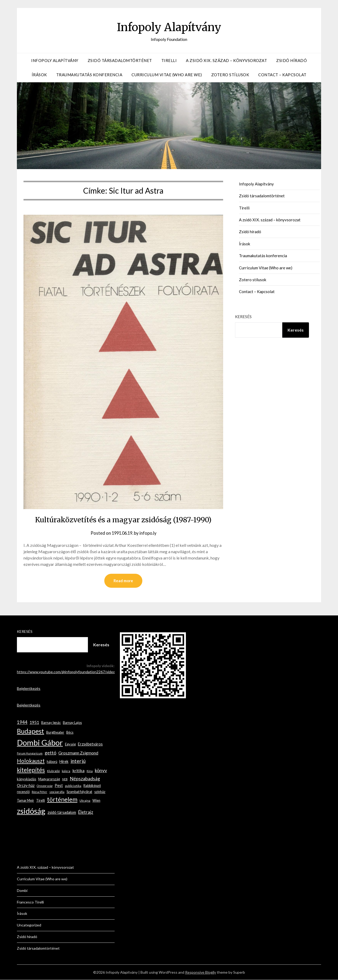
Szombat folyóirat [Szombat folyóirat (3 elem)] (79, 792)
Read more (123, 581)
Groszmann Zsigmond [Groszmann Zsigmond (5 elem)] (78, 753)
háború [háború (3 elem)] (52, 762)
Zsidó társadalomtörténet (120, 60)
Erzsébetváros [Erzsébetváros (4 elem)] (90, 744)
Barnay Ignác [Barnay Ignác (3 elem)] (51, 723)
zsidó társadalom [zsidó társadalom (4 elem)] (62, 813)
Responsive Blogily (201, 972)
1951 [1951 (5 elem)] (34, 722)
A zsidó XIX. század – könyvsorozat (226, 60)
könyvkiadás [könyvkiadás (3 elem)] (27, 779)
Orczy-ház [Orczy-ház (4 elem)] (26, 786)
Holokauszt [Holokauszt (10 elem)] (31, 761)
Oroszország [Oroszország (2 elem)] (45, 786)
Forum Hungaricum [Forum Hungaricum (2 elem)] (30, 754)
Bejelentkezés (29, 689)
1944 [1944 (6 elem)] (22, 722)
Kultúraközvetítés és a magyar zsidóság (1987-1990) (123, 519)
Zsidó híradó (292, 60)
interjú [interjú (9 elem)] (78, 761)
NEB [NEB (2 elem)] (65, 779)
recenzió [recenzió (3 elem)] (23, 792)
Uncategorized (29, 925)
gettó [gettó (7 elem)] (50, 753)
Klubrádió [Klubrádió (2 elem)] (53, 771)
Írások (39, 75)
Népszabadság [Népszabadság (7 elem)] (85, 779)
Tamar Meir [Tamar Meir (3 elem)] (25, 801)
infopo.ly (149, 533)
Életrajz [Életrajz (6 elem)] (86, 812)
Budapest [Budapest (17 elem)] (30, 731)
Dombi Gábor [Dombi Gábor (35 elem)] (40, 743)
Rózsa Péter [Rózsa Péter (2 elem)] (39, 792)
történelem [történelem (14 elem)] (62, 800)
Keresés (243, 317)
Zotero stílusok (230, 75)
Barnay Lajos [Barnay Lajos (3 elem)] (72, 723)
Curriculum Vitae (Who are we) (167, 75)
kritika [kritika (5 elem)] (78, 771)
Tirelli (169, 60)
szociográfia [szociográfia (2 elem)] (57, 792)
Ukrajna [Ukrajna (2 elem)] (85, 801)
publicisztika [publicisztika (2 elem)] (73, 786)
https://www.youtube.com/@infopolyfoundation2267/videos (67, 672)
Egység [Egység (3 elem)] (70, 744)
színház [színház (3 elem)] (100, 792)
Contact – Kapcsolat (282, 75)
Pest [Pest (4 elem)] (59, 786)
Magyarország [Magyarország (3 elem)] (49, 779)
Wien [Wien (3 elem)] (96, 801)
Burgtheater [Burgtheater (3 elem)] (55, 733)
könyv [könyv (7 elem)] (101, 771)
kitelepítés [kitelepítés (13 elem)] (31, 770)
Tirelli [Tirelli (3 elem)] (41, 801)
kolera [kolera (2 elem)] (66, 771)
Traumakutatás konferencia (89, 75)
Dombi (22, 891)
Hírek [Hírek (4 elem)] (64, 762)
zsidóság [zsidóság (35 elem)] (31, 811)
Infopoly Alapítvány (169, 27)
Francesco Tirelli (30, 902)
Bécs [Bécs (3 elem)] (70, 733)
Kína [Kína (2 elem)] (90, 771)
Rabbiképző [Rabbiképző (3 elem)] (92, 786)
